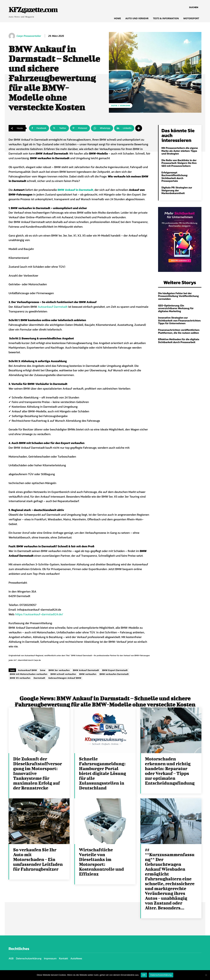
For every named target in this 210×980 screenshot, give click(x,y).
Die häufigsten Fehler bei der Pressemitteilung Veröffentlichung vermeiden (178, 296)
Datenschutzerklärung (161, 975)
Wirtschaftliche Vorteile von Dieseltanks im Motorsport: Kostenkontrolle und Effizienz (101, 862)
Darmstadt (39, 678)
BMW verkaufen (88, 674)
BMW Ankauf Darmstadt (86, 670)
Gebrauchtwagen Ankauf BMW (65, 678)
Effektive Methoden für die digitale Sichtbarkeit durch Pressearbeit (179, 341)
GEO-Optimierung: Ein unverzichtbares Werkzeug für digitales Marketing (176, 308)
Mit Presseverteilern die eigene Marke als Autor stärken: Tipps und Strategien (180, 151)
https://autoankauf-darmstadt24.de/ (39, 614)
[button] (194, 7)
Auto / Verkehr (121, 106)
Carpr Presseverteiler (29, 36)
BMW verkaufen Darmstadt (114, 674)
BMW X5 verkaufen (20, 678)
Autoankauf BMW (27, 670)
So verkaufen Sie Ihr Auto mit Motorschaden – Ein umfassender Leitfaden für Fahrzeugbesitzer (38, 859)
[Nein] (206, 975)
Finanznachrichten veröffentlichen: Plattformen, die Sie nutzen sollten (179, 331)
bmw (43, 670)
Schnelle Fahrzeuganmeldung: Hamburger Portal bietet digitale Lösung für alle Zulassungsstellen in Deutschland (102, 773)
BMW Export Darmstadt (115, 670)
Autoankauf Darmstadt (53, 307)
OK (144, 975)
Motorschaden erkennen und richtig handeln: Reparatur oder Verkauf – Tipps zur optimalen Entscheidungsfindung (170, 771)
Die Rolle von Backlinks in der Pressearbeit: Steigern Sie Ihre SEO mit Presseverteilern (179, 163)
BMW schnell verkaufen (63, 674)
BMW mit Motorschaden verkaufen (29, 674)
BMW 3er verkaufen (59, 670)
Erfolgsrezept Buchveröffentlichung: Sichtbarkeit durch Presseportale (175, 177)
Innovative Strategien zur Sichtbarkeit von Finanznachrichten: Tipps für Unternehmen (180, 320)
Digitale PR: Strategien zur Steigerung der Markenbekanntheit (177, 190)
